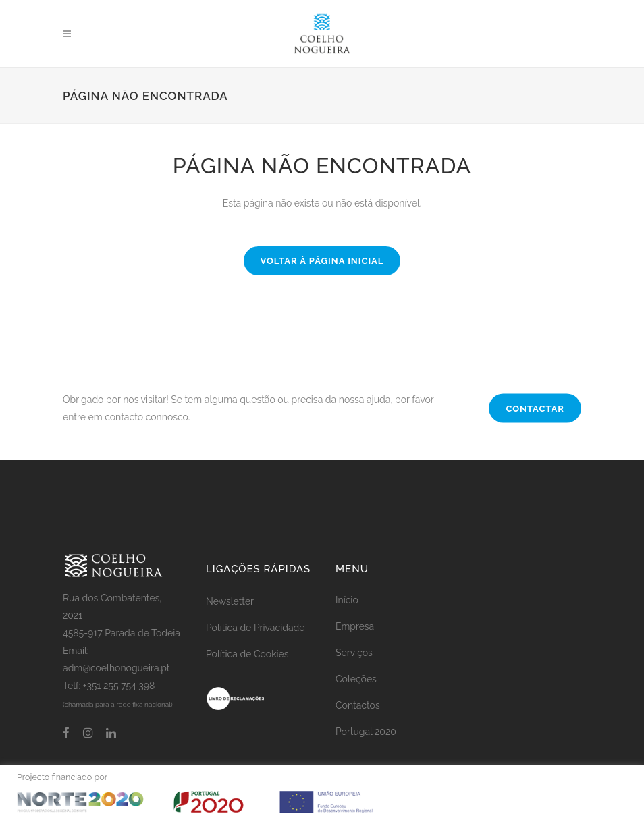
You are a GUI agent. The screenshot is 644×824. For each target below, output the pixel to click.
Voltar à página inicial (322, 261)
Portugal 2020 (366, 732)
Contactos (358, 705)
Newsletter (230, 601)
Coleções (356, 679)
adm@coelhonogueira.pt (116, 668)
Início (347, 600)
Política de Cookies (247, 654)
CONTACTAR (535, 409)
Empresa (355, 626)
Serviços (354, 653)
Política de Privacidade (255, 628)
